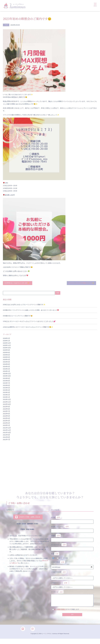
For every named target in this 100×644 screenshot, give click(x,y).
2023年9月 (6, 381)
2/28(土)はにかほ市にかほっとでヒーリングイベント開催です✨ (24, 307)
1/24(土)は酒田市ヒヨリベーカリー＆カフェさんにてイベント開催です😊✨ (28, 330)
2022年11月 (7, 405)
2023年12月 (7, 376)
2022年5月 (6, 419)
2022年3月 (6, 424)
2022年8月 (6, 412)
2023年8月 (6, 384)
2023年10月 (7, 379)
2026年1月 (6, 344)
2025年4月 (6, 362)
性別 (55, 557)
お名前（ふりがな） (72, 531)
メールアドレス (72, 549)
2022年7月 (6, 414)
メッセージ (72, 599)
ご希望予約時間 (59, 575)
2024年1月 (6, 374)
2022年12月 (7, 402)
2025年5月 (6, 360)
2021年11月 (7, 433)
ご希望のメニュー (59, 586)
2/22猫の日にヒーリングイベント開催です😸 (18, 319)
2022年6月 (6, 417)
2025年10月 (7, 351)
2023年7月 (6, 386)
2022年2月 (6, 426)
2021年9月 (6, 438)
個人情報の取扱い (60, 612)
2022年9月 (6, 409)
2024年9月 (6, 365)
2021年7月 (6, 442)
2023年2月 (6, 398)
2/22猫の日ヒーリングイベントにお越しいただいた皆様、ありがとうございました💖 (31, 313)
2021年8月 (6, 440)
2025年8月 (6, 355)
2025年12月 (7, 346)
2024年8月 (6, 367)
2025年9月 (6, 353)
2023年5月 (6, 391)
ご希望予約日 (58, 565)
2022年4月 (6, 421)
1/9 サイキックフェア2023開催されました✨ (81, 284)
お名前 (72, 522)
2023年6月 (6, 388)
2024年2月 (6, 372)
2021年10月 (7, 435)
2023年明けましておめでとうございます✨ (17, 284)
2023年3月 (6, 395)
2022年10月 (7, 407)
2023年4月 (6, 393)
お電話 (72, 540)
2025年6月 (6, 358)
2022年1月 (6, 428)
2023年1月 (6, 400)
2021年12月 (7, 431)
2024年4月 (6, 369)
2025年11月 (7, 348)
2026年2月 (6, 341)
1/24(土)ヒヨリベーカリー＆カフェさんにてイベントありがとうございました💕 (29, 324)
